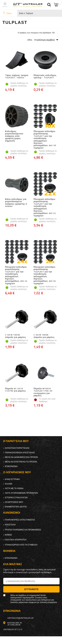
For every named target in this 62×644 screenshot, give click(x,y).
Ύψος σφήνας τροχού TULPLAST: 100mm (17, 77)
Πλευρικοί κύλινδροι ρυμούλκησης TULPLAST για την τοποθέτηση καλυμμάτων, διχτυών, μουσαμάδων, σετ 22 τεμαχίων (45, 207)
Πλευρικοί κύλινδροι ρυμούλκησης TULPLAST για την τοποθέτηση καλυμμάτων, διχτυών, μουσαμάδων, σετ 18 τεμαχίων (45, 140)
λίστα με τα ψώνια (14, 488)
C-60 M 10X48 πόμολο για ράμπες (16, 336)
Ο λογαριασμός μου (17, 472)
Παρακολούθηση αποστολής (20, 453)
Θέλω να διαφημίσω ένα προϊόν (21, 457)
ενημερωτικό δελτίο (16, 507)
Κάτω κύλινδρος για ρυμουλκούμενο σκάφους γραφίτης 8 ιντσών (16, 203)
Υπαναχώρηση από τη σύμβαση (21, 545)
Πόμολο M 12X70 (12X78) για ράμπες (15, 390)
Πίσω (7, 13)
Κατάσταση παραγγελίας (17, 448)
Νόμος (8, 535)
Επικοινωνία (11, 466)
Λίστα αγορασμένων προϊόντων (21, 493)
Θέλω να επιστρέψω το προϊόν (21, 462)
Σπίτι (21, 13)
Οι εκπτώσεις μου (14, 502)
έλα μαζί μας (13, 564)
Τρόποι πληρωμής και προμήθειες (23, 530)
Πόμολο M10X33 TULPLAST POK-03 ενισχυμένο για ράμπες (43, 392)
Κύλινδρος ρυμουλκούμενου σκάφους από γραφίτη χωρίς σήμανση (14, 136)
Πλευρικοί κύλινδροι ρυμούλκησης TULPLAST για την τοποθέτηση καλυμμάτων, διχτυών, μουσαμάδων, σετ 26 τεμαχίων (45, 275)
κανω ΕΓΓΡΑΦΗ (12, 479)
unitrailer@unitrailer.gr (20, 618)
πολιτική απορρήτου (16, 540)
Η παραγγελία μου (16, 441)
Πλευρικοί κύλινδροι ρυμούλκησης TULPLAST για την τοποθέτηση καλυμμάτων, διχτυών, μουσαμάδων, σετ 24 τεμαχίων (16, 275)
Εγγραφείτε (31, 589)
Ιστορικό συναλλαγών (16, 498)
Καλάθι (8, 484)
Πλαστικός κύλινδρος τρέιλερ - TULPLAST (45, 77)
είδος (30, 40)
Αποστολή (10, 525)
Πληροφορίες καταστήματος (20, 520)
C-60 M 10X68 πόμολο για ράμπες (44, 336)
